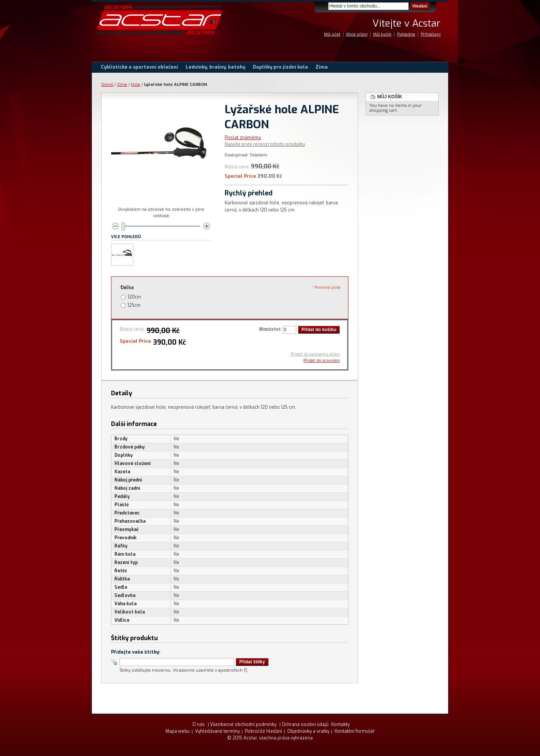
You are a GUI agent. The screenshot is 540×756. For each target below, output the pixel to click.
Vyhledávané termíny (217, 731)
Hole (136, 85)
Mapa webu (178, 731)
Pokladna (406, 34)
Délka (126, 288)
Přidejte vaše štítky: (136, 652)
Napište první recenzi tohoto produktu (265, 144)
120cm (134, 297)
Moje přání (357, 34)
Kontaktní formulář (355, 731)
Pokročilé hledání (263, 731)
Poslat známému (243, 138)
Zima (122, 85)
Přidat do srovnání (322, 361)
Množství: (270, 329)
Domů (107, 85)
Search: (324, 6)
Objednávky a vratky (308, 731)
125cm (134, 305)
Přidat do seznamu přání (315, 354)
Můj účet (332, 34)
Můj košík (382, 34)
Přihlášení (431, 34)
